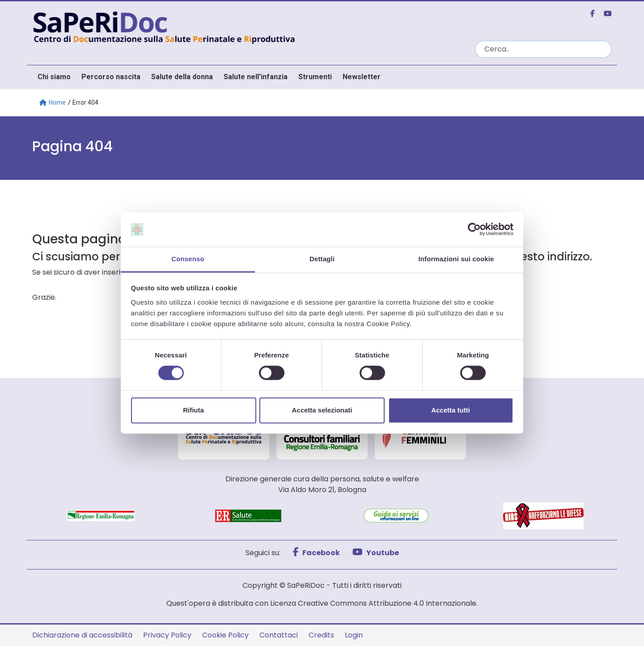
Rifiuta (193, 410)
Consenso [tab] (188, 259)
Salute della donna (182, 77)
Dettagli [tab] (322, 259)
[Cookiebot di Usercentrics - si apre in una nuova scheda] (474, 229)
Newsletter (362, 77)
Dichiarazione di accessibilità (82, 635)
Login (354, 635)
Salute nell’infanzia (256, 77)
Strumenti (315, 77)
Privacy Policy (167, 635)
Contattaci (279, 635)
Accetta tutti (451, 410)
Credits (321, 635)
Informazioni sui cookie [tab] (456, 259)
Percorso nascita (111, 77)
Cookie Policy (225, 635)
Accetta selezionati (322, 410)
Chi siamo (54, 77)
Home (53, 102)
